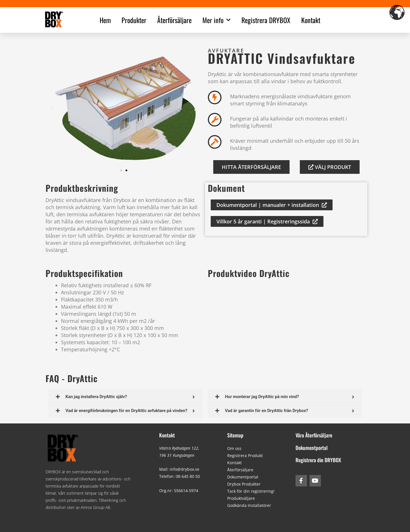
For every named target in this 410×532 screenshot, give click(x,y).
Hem (105, 20)
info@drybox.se (184, 469)
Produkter (134, 20)
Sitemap (235, 435)
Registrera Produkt (245, 455)
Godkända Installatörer (249, 505)
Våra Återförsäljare (314, 435)
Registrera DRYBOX (266, 20)
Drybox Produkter (244, 484)
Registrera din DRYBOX (318, 460)
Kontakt (311, 20)
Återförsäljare (174, 20)
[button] (52, 108)
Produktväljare (241, 498)
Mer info (217, 20)
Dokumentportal (243, 477)
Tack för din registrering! (251, 491)
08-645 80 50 (188, 476)
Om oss (234, 448)
